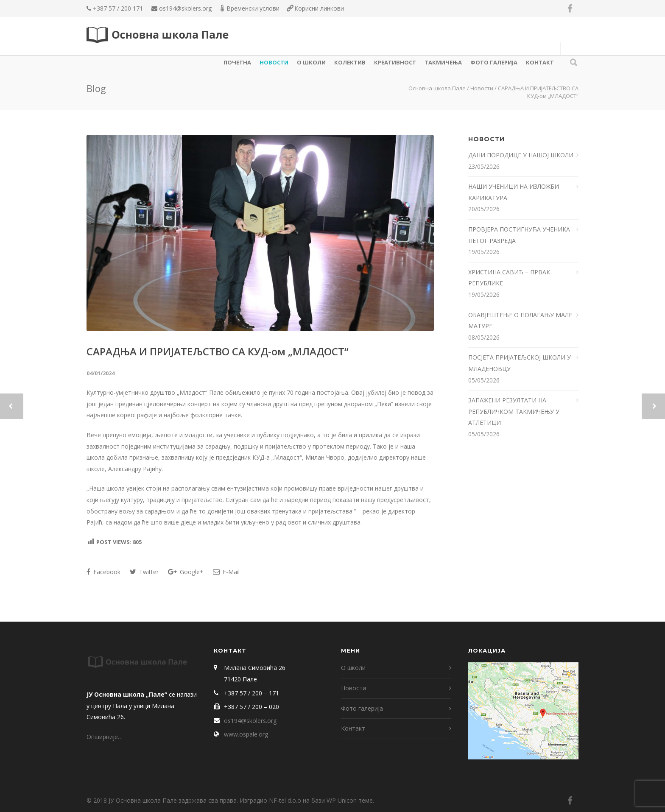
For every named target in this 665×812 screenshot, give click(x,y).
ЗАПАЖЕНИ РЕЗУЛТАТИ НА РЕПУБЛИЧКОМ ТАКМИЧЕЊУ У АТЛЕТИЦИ (514, 411)
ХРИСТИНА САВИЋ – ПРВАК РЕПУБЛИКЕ (509, 278)
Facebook (103, 572)
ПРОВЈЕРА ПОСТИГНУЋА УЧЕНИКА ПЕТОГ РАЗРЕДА (519, 235)
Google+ (186, 572)
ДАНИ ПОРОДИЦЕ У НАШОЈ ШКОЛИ (522, 155)
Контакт (540, 62)
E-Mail (226, 572)
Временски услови (253, 8)
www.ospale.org (246, 734)
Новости (274, 62)
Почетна (237, 62)
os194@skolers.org (185, 8)
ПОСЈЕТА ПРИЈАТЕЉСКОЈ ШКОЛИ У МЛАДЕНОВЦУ (520, 363)
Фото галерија (494, 62)
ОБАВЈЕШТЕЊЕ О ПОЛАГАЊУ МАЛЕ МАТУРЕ (520, 321)
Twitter (144, 572)
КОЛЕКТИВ (350, 62)
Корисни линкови (319, 8)
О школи (311, 62)
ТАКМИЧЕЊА (443, 62)
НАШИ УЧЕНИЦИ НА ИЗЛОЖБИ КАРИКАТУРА (514, 192)
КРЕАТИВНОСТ (395, 62)
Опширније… (105, 737)
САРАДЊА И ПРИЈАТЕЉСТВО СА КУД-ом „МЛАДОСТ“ (218, 351)
